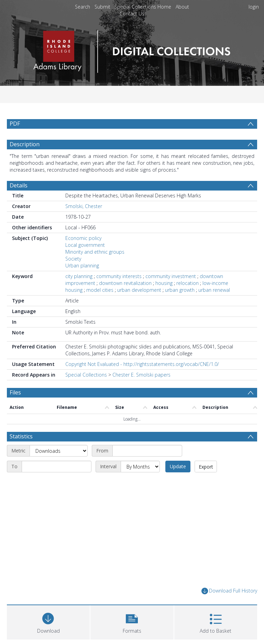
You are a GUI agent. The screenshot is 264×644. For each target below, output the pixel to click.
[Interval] (140, 467)
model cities (100, 290)
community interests (119, 276)
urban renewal (214, 290)
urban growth (180, 290)
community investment (171, 276)
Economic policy (83, 238)
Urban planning (82, 266)
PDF (15, 124)
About (182, 7)
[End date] (57, 467)
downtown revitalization (125, 283)
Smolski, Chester (84, 206)
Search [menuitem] (82, 7)
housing (164, 283)
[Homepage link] (132, 50)
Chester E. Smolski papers (141, 375)
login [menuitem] (254, 7)
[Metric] (59, 451)
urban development (139, 290)
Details (19, 185)
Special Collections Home (143, 7)
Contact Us (132, 14)
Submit (102, 7)
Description (25, 144)
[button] (132, 622)
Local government (85, 245)
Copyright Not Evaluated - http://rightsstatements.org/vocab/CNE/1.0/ (142, 364)
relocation (188, 283)
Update (178, 466)
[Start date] (147, 451)
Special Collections (86, 375)
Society (73, 259)
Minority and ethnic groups (95, 252)
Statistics (21, 436)
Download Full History (229, 591)
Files (15, 392)
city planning (79, 276)
